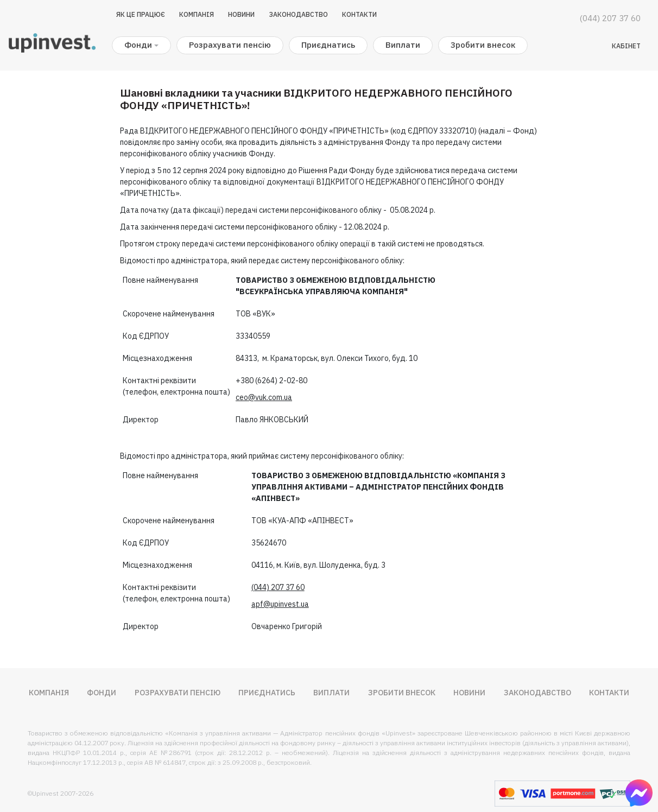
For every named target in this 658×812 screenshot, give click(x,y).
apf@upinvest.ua (280, 604)
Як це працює (141, 14)
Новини (241, 14)
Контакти (359, 14)
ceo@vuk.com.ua (264, 397)
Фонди (102, 693)
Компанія (197, 14)
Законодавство (298, 14)
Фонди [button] (138, 45)
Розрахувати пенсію (230, 45)
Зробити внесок (483, 45)
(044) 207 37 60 (610, 18)
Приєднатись (328, 45)
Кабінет (626, 46)
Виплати (403, 45)
